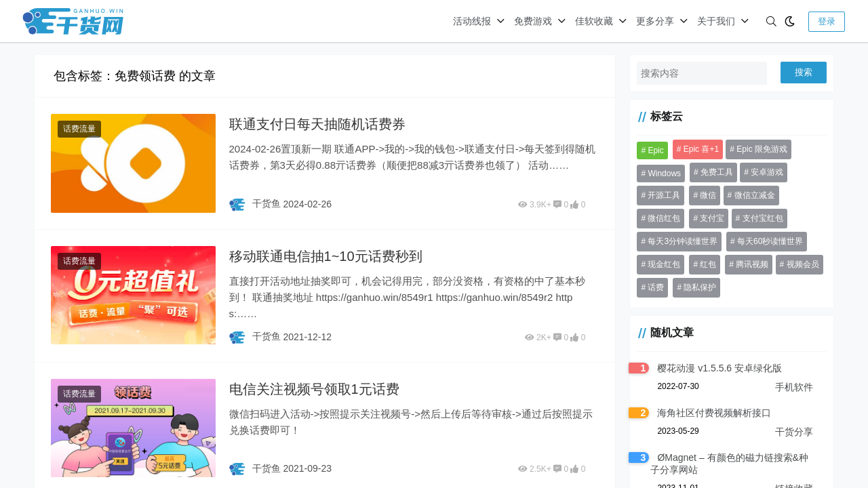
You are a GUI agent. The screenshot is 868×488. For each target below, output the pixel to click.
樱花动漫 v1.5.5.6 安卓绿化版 (719, 368)
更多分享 (655, 21)
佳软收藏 (594, 21)
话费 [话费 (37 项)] (656, 287)
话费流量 (79, 129)
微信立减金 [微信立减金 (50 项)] (755, 195)
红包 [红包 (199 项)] (708, 264)
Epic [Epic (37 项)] (655, 150)
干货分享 (794, 432)
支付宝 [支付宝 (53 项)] (712, 218)
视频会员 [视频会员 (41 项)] (803, 264)
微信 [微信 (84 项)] (708, 195)
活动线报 (472, 21)
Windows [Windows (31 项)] (664, 174)
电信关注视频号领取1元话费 (314, 389)
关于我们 (716, 21)
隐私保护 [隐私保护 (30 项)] (700, 287)
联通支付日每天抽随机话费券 (317, 124)
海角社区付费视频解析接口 (714, 413)
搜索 (804, 72)
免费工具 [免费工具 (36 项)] (717, 172)
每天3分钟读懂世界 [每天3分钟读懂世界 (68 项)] (683, 241)
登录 (827, 21)
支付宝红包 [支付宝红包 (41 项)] (763, 218)
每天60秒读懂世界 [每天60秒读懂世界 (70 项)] (770, 241)
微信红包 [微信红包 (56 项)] (664, 218)
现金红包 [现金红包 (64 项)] (664, 264)
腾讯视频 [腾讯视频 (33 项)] (752, 264)
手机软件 (794, 387)
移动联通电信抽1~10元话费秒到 (326, 256)
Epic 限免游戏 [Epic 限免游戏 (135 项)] (762, 149)
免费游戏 (533, 21)
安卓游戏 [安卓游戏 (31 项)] (767, 172)
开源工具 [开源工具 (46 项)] (664, 195)
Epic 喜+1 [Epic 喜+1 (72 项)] (701, 149)
